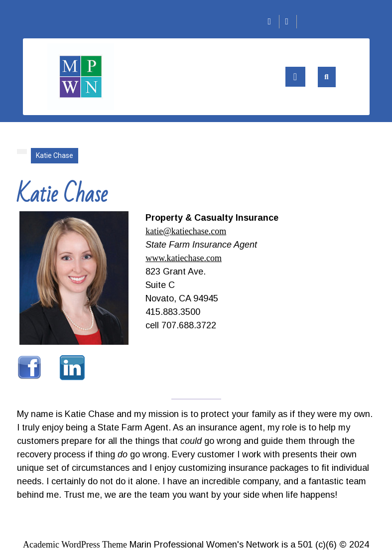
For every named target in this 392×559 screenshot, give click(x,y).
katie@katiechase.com (186, 231)
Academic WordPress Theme (75, 545)
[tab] (295, 77)
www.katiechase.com (184, 258)
